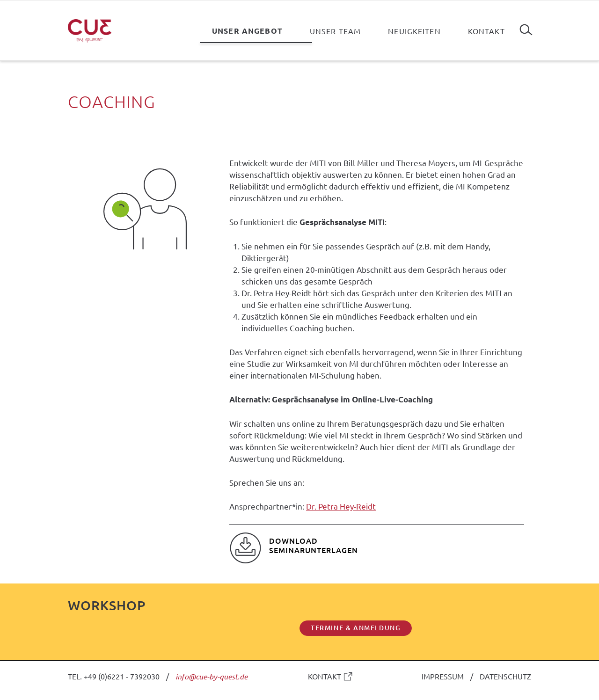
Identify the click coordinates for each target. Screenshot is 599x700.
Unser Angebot (247, 31)
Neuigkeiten (414, 31)
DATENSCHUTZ (505, 676)
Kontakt (486, 31)
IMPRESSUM (443, 676)
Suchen (526, 26)
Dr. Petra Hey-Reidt (341, 506)
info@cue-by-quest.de (212, 676)
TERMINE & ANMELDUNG (356, 628)
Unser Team (335, 31)
